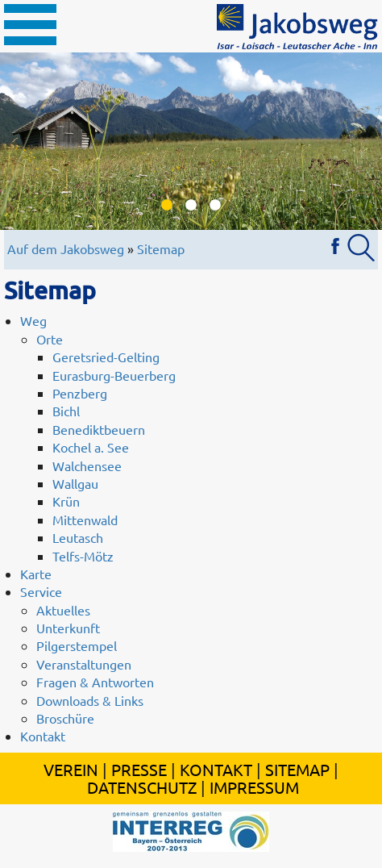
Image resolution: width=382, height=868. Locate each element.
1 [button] (167, 206)
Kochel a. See (91, 447)
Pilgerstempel (77, 645)
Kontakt (43, 736)
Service (41, 591)
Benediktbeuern (99, 429)
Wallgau (75, 483)
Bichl (66, 411)
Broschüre (65, 718)
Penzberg (80, 393)
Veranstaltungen (84, 664)
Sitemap (161, 248)
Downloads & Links (90, 700)
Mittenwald (85, 520)
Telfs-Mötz (83, 556)
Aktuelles (63, 610)
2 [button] (191, 206)
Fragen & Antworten (95, 682)
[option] (191, 141)
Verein (71, 769)
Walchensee (87, 465)
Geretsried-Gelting (106, 357)
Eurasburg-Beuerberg (114, 375)
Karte (36, 574)
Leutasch (78, 537)
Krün (66, 501)
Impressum (254, 787)
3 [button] (215, 206)
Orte (50, 339)
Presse (139, 769)
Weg (33, 320)
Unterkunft (68, 628)
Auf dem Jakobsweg (66, 248)
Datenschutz (142, 787)
